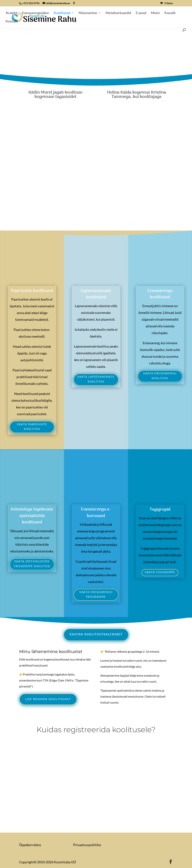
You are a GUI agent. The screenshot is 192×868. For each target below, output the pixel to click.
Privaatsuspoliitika (87, 845)
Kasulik (170, 13)
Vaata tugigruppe (160, 572)
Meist (155, 13)
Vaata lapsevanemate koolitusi (96, 379)
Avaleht (12, 13)
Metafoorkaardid (118, 13)
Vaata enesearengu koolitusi (160, 376)
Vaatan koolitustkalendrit (96, 635)
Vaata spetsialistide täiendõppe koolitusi (32, 564)
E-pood (141, 13)
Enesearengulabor (36, 13)
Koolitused (62, 13)
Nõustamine (88, 13)
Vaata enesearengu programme (96, 595)
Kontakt (12, 22)
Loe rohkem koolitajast (48, 699)
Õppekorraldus (30, 845)
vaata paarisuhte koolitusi (32, 427)
